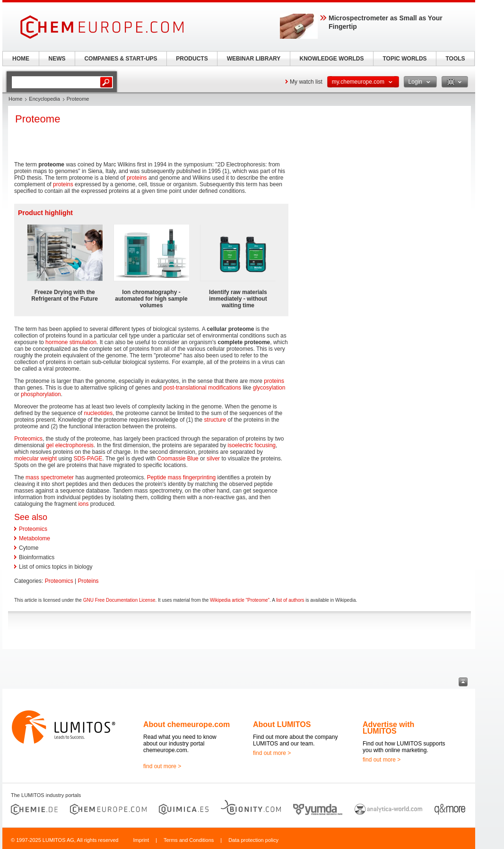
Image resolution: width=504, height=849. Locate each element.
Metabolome (35, 538)
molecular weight (35, 459)
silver (213, 459)
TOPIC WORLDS (404, 59)
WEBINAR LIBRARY (254, 59)
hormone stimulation (71, 342)
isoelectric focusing (252, 445)
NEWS (57, 59)
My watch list (306, 82)
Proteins (88, 581)
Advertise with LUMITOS (388, 728)
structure (215, 420)
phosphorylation (41, 394)
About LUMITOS (282, 724)
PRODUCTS (192, 59)
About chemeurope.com (187, 724)
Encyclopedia (44, 99)
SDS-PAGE (88, 459)
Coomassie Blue (178, 459)
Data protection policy (253, 840)
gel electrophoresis (70, 445)
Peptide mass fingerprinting (181, 477)
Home (15, 99)
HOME (21, 59)
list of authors (290, 600)
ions (83, 504)
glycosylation (269, 388)
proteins (137, 178)
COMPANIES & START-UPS (121, 59)
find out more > (162, 766)
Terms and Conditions (189, 840)
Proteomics (28, 439)
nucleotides (98, 413)
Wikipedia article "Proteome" (240, 600)
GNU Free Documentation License (119, 600)
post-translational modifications (202, 388)
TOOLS (455, 59)
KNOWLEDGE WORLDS (332, 59)
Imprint (141, 840)
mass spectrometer (50, 477)
